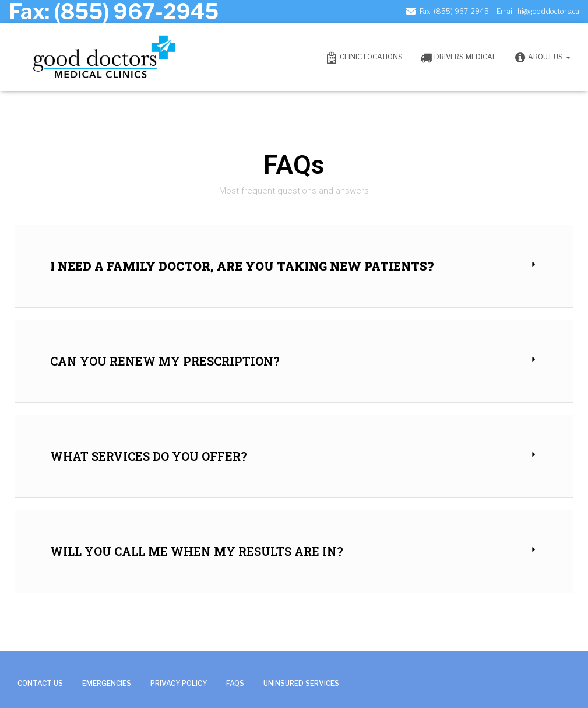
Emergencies (107, 683)
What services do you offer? (149, 456)
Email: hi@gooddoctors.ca (538, 11)
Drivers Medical (458, 58)
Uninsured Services (301, 683)
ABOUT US (542, 58)
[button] (294, 266)
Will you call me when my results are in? (197, 551)
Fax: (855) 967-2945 (454, 11)
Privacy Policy (179, 683)
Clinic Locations (364, 58)
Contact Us (40, 683)
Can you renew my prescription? (165, 361)
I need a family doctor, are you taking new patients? (242, 266)
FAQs (235, 683)
